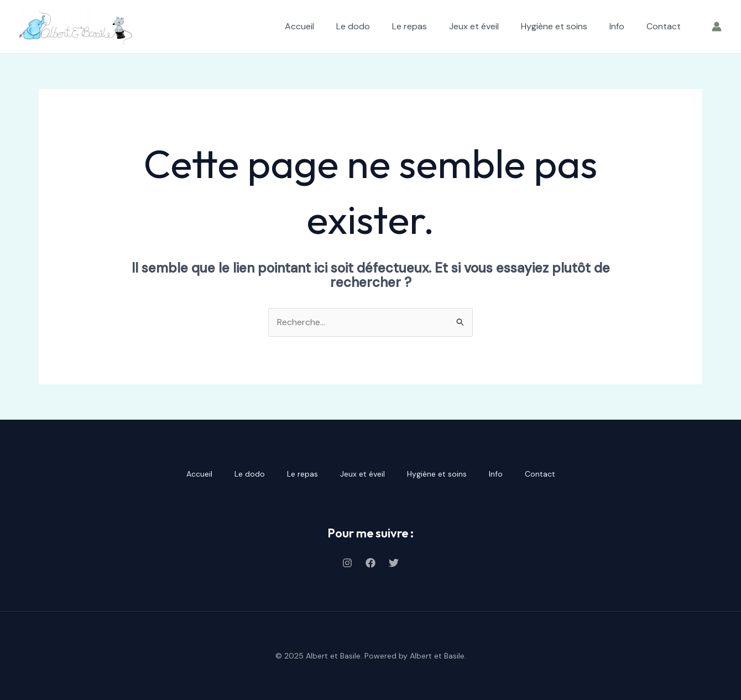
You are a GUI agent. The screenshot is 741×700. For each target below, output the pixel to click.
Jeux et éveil (474, 26)
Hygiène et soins (554, 26)
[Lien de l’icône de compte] (717, 27)
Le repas (409, 26)
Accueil (299, 26)
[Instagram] (347, 563)
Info (617, 26)
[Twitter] (394, 563)
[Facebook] (370, 563)
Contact (664, 26)
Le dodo (353, 26)
